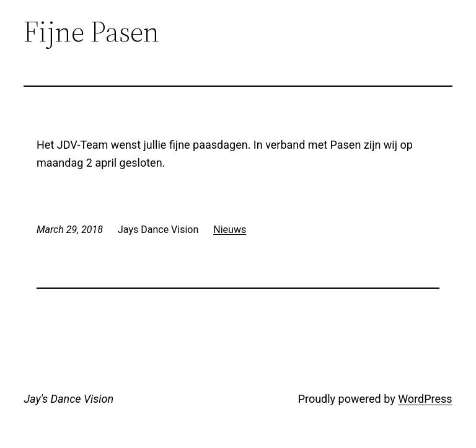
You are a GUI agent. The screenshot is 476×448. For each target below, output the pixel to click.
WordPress (425, 399)
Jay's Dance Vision (68, 399)
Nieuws (230, 230)
